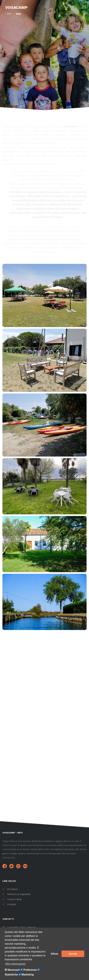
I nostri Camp (12, 899)
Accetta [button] (73, 954)
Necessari (14, 970)
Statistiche (11, 975)
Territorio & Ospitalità (16, 894)
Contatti (9, 904)
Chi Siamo (10, 889)
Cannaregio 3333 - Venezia (19, 927)
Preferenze (30, 970)
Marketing (28, 975)
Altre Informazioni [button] (15, 964)
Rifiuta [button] (55, 954)
